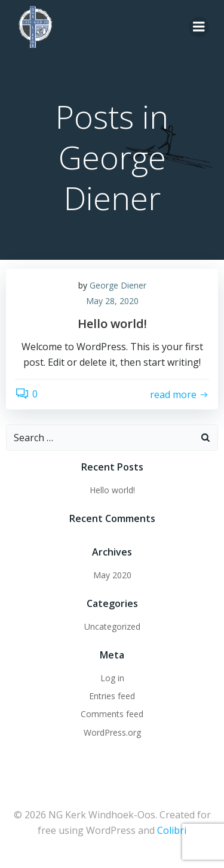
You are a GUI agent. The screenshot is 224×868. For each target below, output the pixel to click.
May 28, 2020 (112, 301)
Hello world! (112, 490)
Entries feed (112, 696)
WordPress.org (112, 732)
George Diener (118, 285)
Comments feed (112, 714)
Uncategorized (112, 626)
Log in (112, 678)
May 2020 (112, 575)
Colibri (172, 830)
